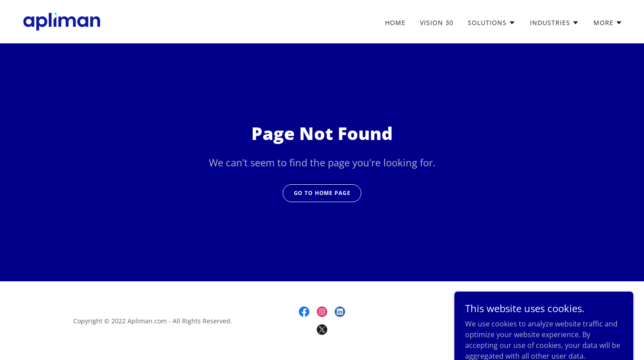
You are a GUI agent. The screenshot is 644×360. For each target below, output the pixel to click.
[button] (492, 23)
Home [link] (395, 23)
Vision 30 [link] (437, 23)
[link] (62, 21)
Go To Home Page (322, 193)
